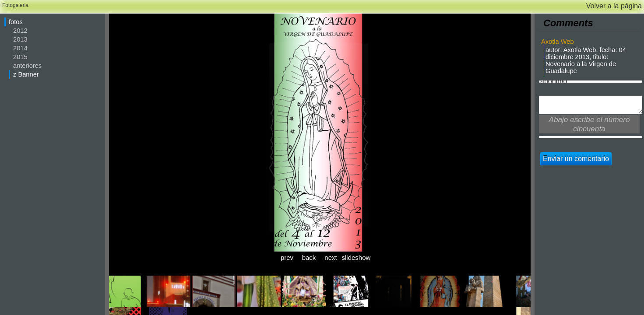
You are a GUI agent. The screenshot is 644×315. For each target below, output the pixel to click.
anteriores (27, 66)
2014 (20, 48)
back (309, 257)
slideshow (353, 257)
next (331, 257)
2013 (20, 39)
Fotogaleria (15, 5)
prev (287, 257)
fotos (16, 22)
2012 (20, 31)
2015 (20, 57)
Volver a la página (614, 6)
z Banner (26, 74)
